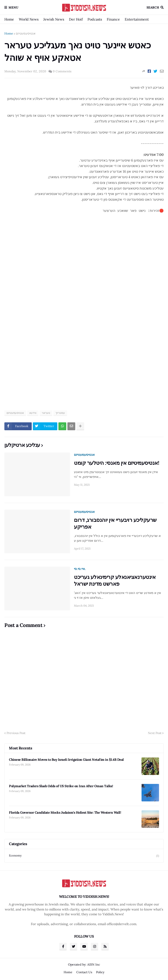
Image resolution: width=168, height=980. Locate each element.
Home (9, 19)
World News (29, 19)
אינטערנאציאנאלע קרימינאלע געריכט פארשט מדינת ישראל (115, 580)
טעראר (46, 413)
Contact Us (84, 972)
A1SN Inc (94, 964)
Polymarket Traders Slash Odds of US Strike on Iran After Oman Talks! (61, 786)
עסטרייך (60, 413)
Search (153, 7)
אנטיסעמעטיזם (26, 33)
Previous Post (16, 733)
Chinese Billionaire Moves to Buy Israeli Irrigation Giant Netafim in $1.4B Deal (66, 760)
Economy (84, 856)
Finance (113, 19)
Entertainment (137, 19)
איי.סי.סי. (80, 569)
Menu (13, 7)
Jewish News (54, 19)
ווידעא (33, 413)
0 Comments (62, 71)
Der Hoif (76, 19)
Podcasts (95, 19)
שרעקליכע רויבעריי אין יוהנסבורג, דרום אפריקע (115, 523)
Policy (100, 972)
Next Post (155, 733)
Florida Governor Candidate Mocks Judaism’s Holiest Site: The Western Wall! (65, 812)
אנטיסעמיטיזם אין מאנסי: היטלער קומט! (116, 463)
